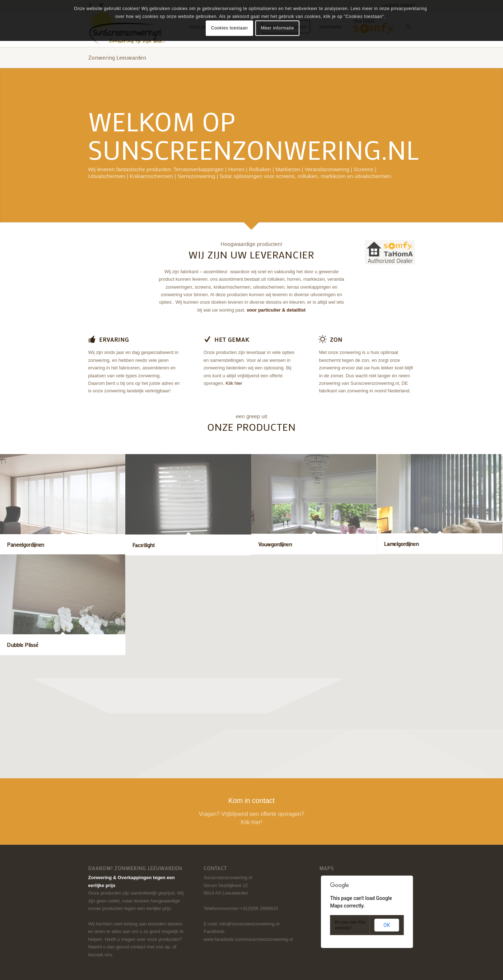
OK (387, 925)
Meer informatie (278, 28)
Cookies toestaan (229, 28)
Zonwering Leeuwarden (117, 57)
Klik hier (234, 383)
